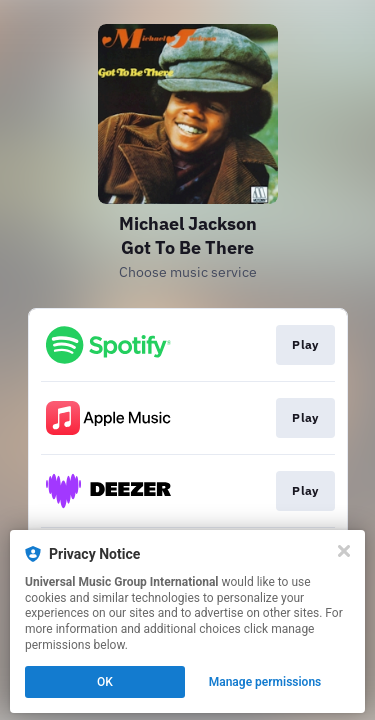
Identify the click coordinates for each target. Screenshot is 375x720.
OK (105, 682)
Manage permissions (265, 682)
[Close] (344, 551)
